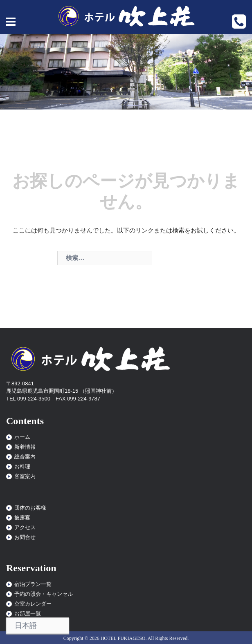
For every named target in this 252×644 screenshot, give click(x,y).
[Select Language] (38, 626)
